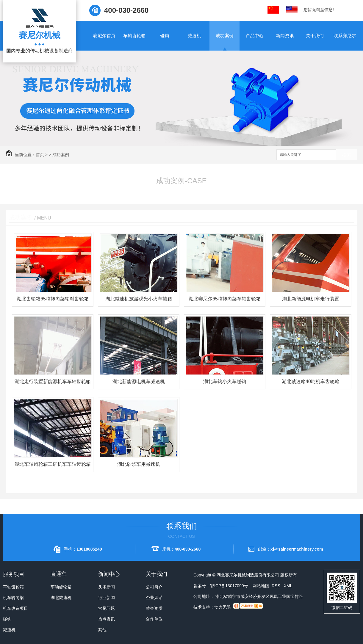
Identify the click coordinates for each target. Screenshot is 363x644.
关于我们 (315, 36)
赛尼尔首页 (104, 36)
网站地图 (261, 586)
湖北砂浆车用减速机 (139, 464)
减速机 (194, 36)
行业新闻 (107, 598)
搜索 (347, 155)
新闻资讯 (285, 36)
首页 (40, 155)
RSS (277, 586)
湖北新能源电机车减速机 (139, 381)
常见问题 (107, 608)
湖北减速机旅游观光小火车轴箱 (139, 299)
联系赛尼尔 (345, 36)
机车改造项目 (15, 608)
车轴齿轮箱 (134, 36)
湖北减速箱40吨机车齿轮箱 (311, 381)
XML (288, 586)
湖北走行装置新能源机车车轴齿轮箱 (53, 381)
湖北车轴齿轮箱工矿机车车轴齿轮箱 (53, 464)
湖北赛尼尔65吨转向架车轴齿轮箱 (225, 299)
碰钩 (165, 36)
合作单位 (154, 619)
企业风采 (154, 598)
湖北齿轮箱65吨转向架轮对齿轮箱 (53, 299)
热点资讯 (107, 619)
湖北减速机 (61, 598)
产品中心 (255, 36)
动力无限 (223, 607)
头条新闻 (107, 587)
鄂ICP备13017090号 (229, 586)
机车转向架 (13, 598)
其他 (102, 630)
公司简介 (154, 587)
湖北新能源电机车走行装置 (311, 299)
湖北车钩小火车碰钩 (225, 381)
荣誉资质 (154, 608)
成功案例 (225, 36)
